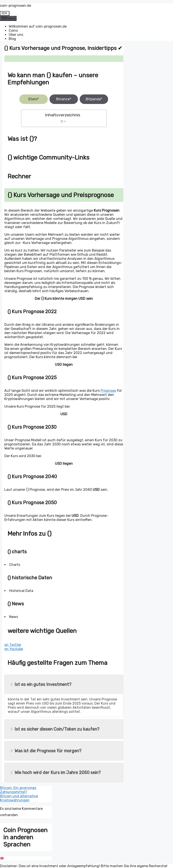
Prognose (108, 391)
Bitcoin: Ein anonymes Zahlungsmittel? (18, 790)
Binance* (64, 99)
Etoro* (34, 99)
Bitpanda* (94, 99)
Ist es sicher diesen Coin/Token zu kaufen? (55, 729)
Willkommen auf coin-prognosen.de (38, 26)
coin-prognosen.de (16, 6)
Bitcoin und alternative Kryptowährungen (19, 798)
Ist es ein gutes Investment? (41, 684)
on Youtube (14, 649)
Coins (13, 30)
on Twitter (13, 645)
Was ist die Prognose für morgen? (46, 751)
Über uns (16, 35)
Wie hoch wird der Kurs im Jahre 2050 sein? (56, 772)
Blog (12, 39)
